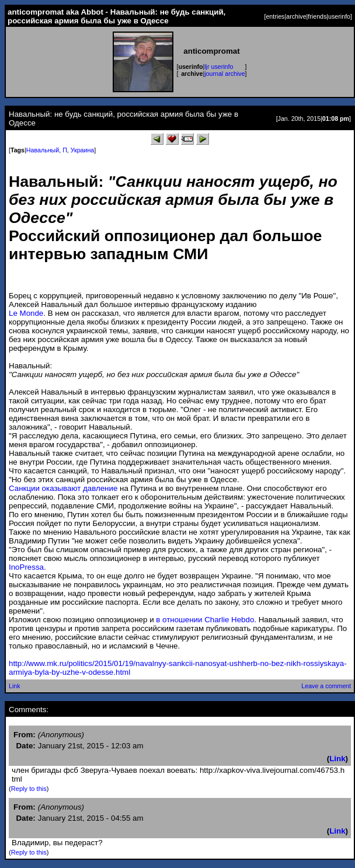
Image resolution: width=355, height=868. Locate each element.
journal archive (225, 74)
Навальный (43, 150)
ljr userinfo (219, 67)
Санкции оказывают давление (63, 488)
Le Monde (26, 313)
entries (275, 16)
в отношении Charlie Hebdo (205, 620)
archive (296, 16)
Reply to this (29, 789)
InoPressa (26, 567)
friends (317, 16)
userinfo (339, 16)
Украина (83, 150)
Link (15, 686)
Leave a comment (326, 686)
